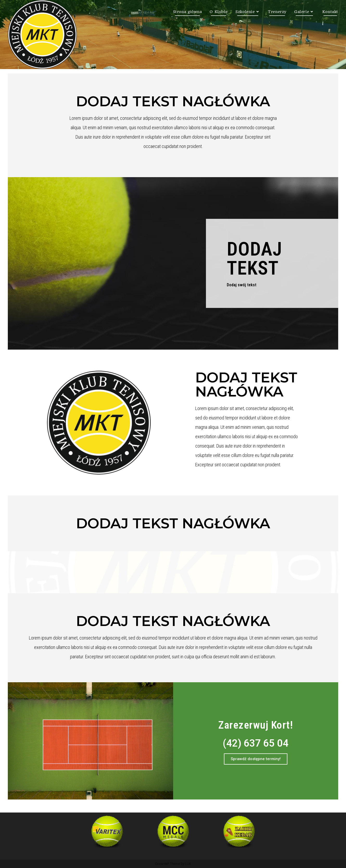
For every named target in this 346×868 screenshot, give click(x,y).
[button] (256, 759)
